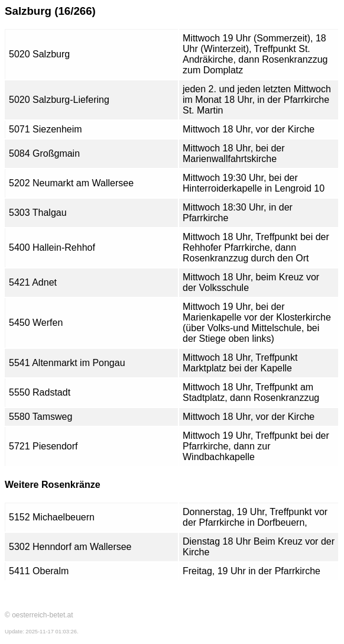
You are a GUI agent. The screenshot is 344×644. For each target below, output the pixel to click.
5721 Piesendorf (43, 446)
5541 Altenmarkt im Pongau (67, 363)
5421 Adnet (33, 282)
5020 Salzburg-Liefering (59, 100)
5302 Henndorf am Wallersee (70, 547)
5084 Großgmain (44, 153)
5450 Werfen (36, 323)
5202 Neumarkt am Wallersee (71, 183)
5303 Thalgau (38, 213)
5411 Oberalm (39, 571)
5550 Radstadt (40, 392)
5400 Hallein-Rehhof (52, 247)
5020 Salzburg (39, 54)
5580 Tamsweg (40, 417)
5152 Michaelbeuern (52, 517)
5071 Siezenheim (46, 129)
